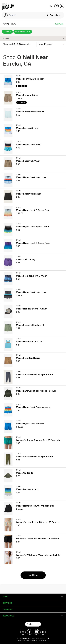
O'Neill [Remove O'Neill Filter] (7, 32)
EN (51, 6)
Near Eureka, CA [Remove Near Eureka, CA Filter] (23, 32)
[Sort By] (51, 44)
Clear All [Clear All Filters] (59, 24)
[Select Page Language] (33, 624)
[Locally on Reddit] (23, 632)
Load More (33, 575)
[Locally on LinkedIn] (36, 632)
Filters (6, 38)
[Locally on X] (43, 632)
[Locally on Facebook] (30, 632)
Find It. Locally (55, 15)
